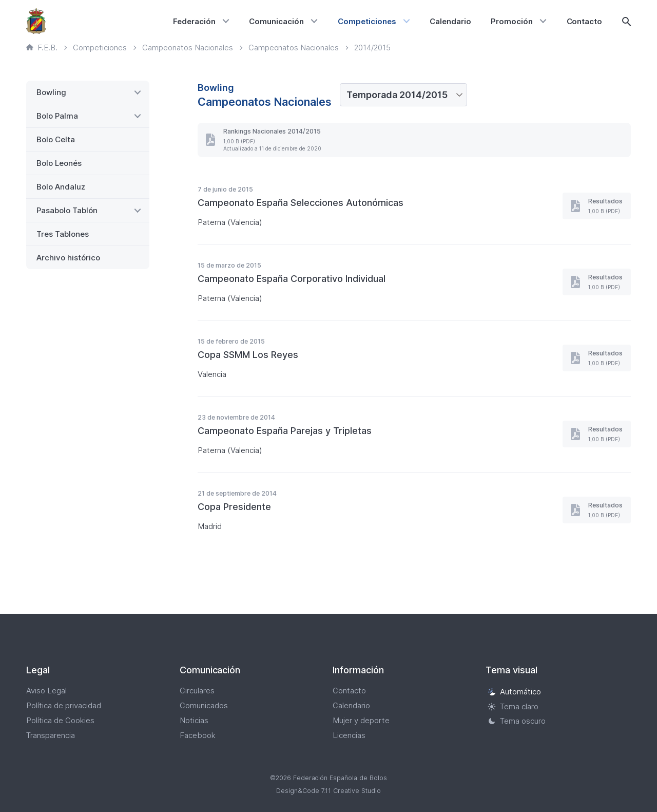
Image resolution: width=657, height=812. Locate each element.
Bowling (51, 92)
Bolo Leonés (59, 163)
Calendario (450, 21)
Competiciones (367, 21)
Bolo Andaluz (61, 187)
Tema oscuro (517, 721)
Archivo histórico (68, 258)
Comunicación (276, 21)
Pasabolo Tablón (67, 210)
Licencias (349, 735)
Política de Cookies (60, 720)
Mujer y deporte (361, 720)
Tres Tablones (63, 234)
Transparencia (51, 735)
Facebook (198, 735)
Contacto (585, 21)
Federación (194, 21)
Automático (514, 692)
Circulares (197, 691)
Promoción (512, 21)
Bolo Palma (57, 116)
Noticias (194, 720)
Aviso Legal (46, 691)
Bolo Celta (56, 139)
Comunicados (204, 705)
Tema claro (513, 706)
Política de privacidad (64, 705)
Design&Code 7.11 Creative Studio (328, 791)
